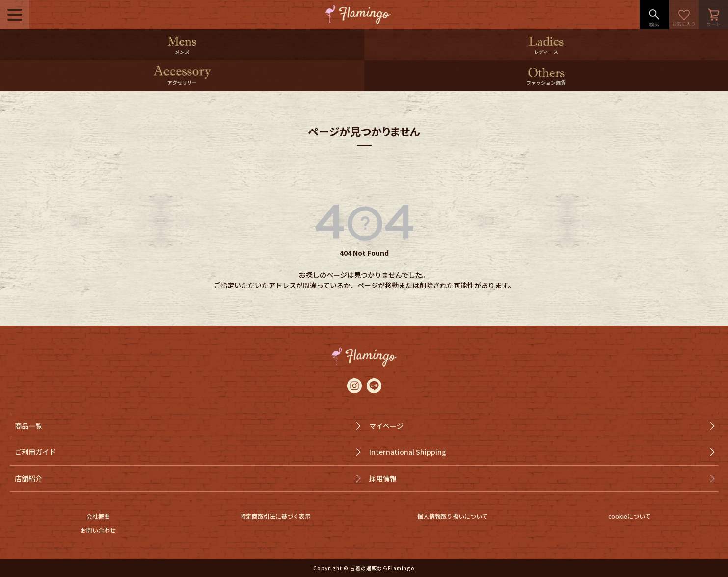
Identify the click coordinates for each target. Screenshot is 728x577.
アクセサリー (182, 83)
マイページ (386, 426)
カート (713, 15)
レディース (546, 52)
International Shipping (408, 452)
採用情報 (383, 478)
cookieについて (630, 516)
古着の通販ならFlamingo (382, 568)
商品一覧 (28, 426)
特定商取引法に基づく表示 (275, 516)
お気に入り (684, 15)
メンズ (182, 52)
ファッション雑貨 (546, 83)
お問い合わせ (98, 530)
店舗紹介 (28, 478)
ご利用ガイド (35, 452)
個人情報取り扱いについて (453, 516)
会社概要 (98, 516)
